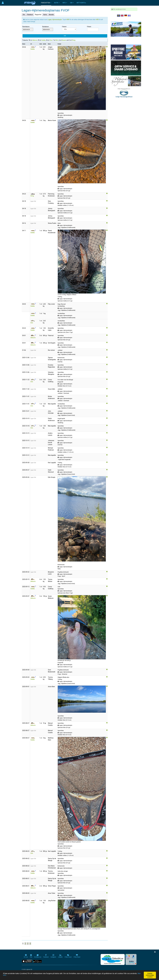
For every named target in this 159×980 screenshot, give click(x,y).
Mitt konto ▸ (81, 3)
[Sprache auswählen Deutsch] (126, 16)
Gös (51, 40)
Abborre (35, 40)
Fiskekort (30, 15)
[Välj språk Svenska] (119, 16)
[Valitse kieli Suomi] (129, 16)
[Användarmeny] (3, 3)
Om (72, 3)
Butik (57, 3)
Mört (57, 40)
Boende (51, 15)
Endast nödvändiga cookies (150, 975)
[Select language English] (122, 16)
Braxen (64, 40)
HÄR (68, 20)
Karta (45, 15)
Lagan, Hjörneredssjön (55, 20)
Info (65, 3)
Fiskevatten (46, 3)
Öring (74, 40)
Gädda (43, 40)
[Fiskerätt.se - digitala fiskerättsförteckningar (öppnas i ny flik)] (113, 959)
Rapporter (38, 15)
